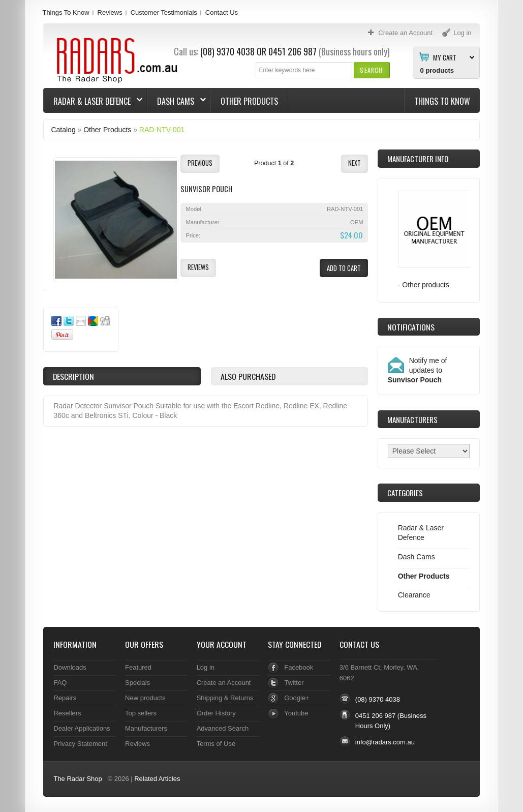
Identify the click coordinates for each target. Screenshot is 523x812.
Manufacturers (146, 728)
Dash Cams (177, 101)
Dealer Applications (82, 728)
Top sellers (141, 713)
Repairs (65, 698)
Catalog (63, 130)
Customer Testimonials (164, 12)
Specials (137, 683)
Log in (206, 667)
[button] (371, 70)
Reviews (110, 12)
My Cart (445, 57)
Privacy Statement (80, 744)
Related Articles (157, 779)
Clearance (414, 595)
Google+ (297, 698)
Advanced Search (223, 728)
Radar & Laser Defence (93, 101)
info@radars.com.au (385, 742)
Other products (426, 285)
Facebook (299, 667)
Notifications (411, 327)
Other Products (249, 101)
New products (145, 698)
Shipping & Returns (225, 698)
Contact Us (222, 12)
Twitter (294, 683)
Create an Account (224, 683)
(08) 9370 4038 (227, 51)
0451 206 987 (293, 51)
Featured (138, 667)
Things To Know (66, 12)
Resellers (67, 713)
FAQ (60, 683)
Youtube (296, 713)
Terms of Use (216, 744)
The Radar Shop (78, 779)
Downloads (70, 667)
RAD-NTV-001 (162, 130)
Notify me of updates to (418, 370)
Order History (216, 713)
